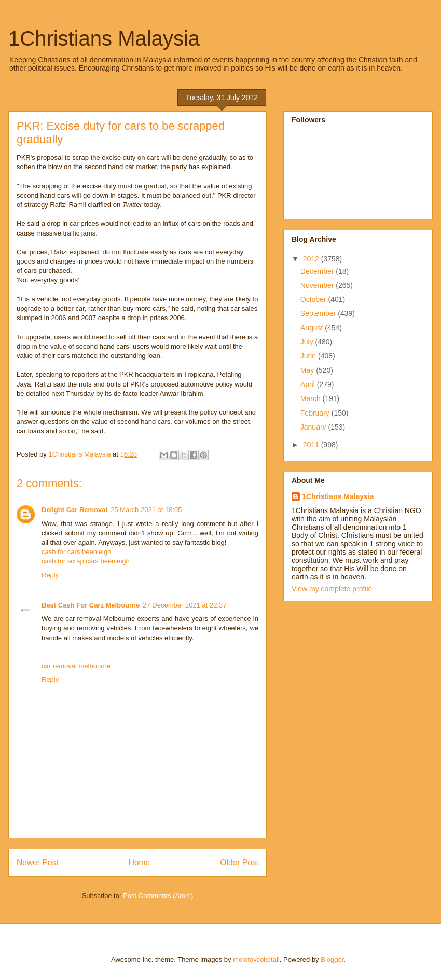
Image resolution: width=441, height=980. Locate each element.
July (308, 342)
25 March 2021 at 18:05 (146, 510)
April (309, 384)
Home (140, 862)
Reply (50, 575)
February (316, 413)
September (319, 313)
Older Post (239, 862)
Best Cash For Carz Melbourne (91, 605)
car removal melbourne (76, 666)
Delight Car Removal (74, 510)
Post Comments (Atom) (158, 896)
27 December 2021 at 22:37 (184, 605)
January (314, 427)
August (313, 328)
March (312, 398)
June (309, 356)
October (314, 299)
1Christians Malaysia (104, 38)
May (308, 370)
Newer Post (38, 862)
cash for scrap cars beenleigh (86, 561)
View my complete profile (332, 589)
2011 (312, 445)
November (318, 285)
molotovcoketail (256, 960)
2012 (312, 259)
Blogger (332, 960)
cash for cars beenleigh (76, 552)
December (318, 271)
